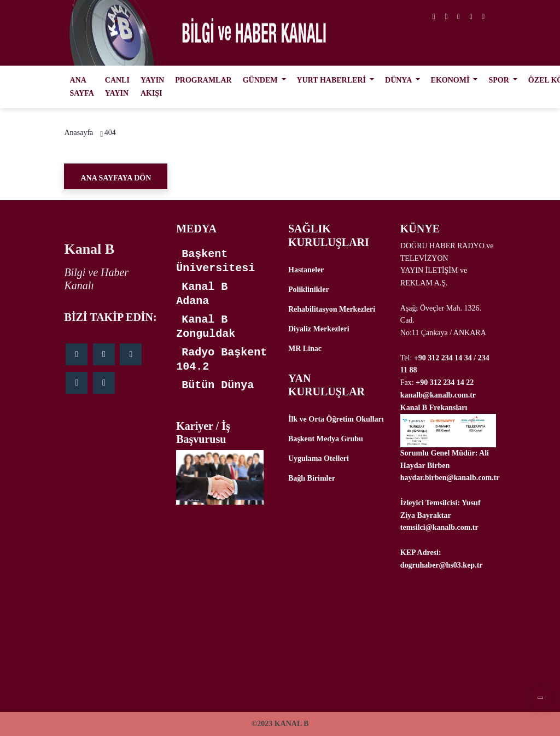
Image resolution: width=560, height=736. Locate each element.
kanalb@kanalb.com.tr (438, 395)
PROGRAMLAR (203, 80)
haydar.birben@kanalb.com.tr (450, 478)
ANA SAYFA (81, 87)
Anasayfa (78, 133)
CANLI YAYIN (117, 87)
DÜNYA (399, 80)
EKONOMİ (451, 80)
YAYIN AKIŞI (152, 87)
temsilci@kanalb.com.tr (439, 527)
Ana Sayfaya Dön (116, 178)
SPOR (500, 80)
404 (110, 133)
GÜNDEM (261, 80)
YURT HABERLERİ (332, 80)
